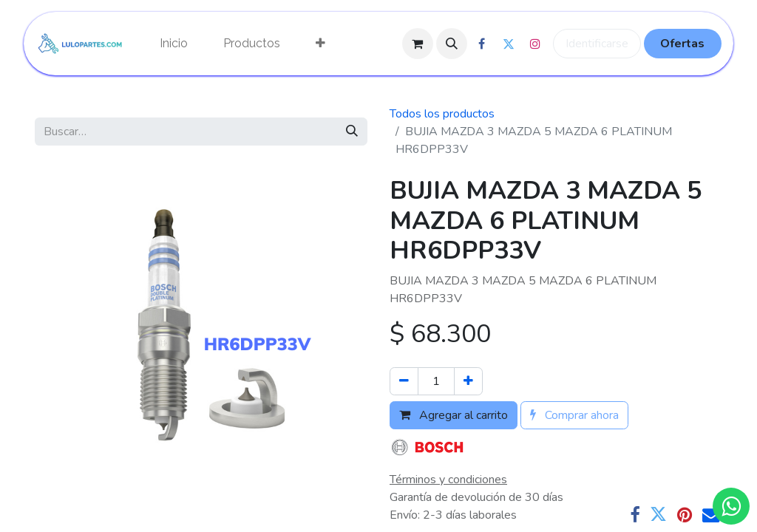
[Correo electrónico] (711, 515)
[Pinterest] (685, 515)
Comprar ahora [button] (574, 415)
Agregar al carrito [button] (454, 415)
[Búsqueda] (352, 132)
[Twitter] (658, 515)
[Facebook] (635, 515)
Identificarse (597, 44)
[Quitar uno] (404, 381)
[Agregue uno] (468, 381)
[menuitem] (174, 44)
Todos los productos (442, 114)
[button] (452, 44)
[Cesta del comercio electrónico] (418, 44)
